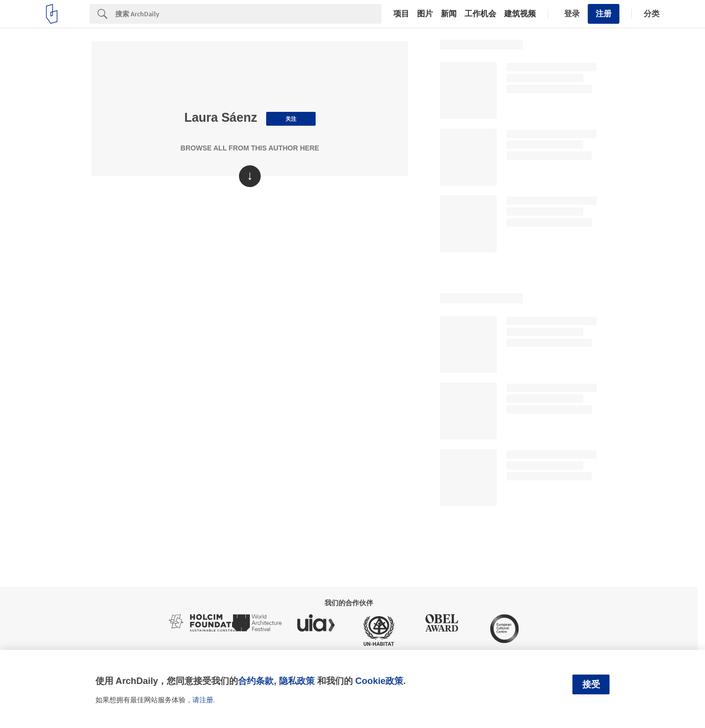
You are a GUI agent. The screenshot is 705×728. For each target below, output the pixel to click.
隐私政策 (297, 681)
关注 (291, 119)
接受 (591, 684)
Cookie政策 (379, 681)
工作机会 (480, 14)
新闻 (449, 14)
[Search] (248, 14)
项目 (401, 14)
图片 (425, 14)
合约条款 (256, 681)
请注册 (203, 700)
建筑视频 (520, 14)
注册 (604, 14)
